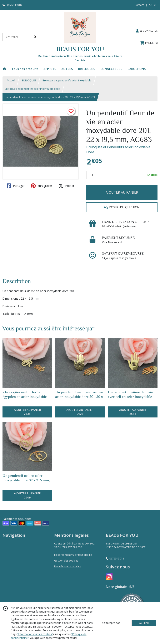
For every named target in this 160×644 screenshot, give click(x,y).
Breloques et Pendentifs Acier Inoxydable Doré (118, 149)
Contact (139, 5)
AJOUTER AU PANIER (122, 192)
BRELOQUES (29, 80)
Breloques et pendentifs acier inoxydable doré (32, 89)
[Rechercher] (35, 37)
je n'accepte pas (110, 623)
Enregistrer (41, 186)
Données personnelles (67, 566)
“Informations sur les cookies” (35, 634)
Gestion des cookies (66, 561)
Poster (66, 186)
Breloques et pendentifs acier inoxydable (67, 80)
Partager (16, 186)
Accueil (11, 80)
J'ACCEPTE (144, 623)
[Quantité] (94, 175)
